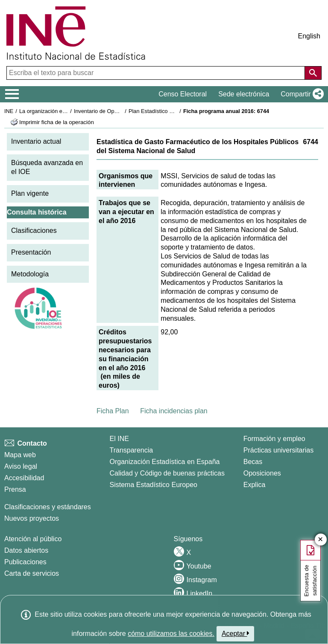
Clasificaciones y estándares (48, 507)
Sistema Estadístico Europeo (154, 485)
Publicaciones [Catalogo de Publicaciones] (25, 562)
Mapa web (20, 455)
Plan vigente (30, 193)
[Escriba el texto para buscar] (157, 73)
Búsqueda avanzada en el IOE (47, 167)
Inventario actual (36, 141)
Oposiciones (262, 473)
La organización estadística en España (66, 111)
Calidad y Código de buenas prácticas (167, 473)
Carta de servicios (32, 573)
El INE (119, 439)
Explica (255, 485)
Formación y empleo (274, 439)
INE (9, 111)
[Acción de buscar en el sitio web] (313, 73)
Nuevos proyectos (32, 518)
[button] (300, 94)
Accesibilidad (24, 478)
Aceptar (236, 633)
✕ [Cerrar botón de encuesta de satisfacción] (321, 540)
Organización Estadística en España (165, 462)
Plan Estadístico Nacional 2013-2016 (173, 111)
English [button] (309, 36)
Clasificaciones (34, 231)
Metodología (30, 274)
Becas (253, 462)
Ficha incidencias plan (174, 411)
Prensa (15, 489)
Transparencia (132, 450)
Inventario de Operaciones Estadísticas (122, 111)
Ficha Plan (113, 411)
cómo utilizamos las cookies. (171, 634)
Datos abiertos (26, 550)
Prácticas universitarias (279, 450)
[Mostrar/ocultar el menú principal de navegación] (12, 94)
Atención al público (33, 539)
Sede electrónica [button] (244, 94)
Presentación (31, 252)
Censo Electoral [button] (183, 94)
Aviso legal (21, 466)
